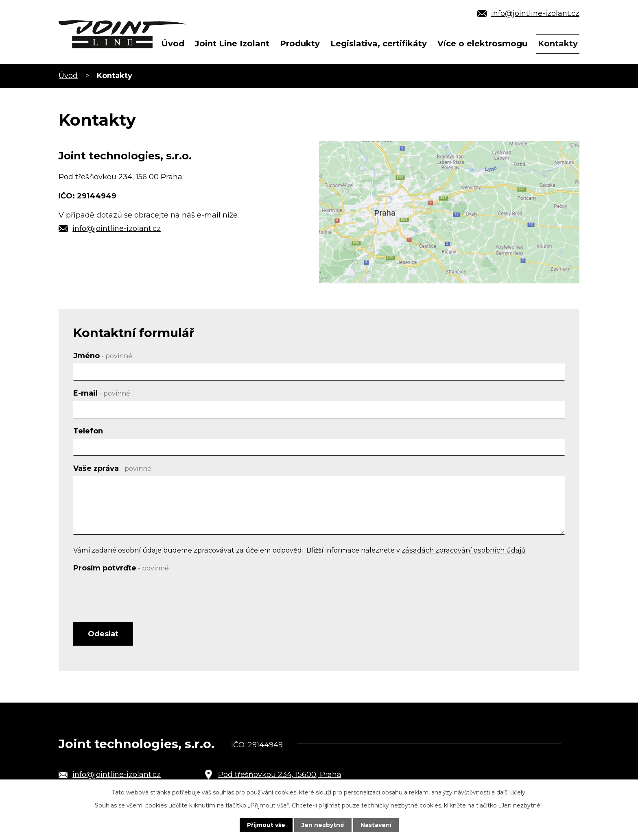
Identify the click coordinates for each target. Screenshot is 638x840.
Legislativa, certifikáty (379, 44)
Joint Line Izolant (232, 44)
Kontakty (558, 44)
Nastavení (376, 825)
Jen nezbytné (323, 825)
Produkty (300, 44)
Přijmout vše (266, 825)
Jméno (103, 356)
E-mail (102, 393)
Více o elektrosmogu (482, 44)
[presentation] (135, 592)
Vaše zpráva (112, 468)
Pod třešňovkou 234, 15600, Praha (280, 775)
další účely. (511, 792)
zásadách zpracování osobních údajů (464, 550)
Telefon (88, 431)
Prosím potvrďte (121, 568)
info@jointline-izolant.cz (535, 13)
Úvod (173, 44)
